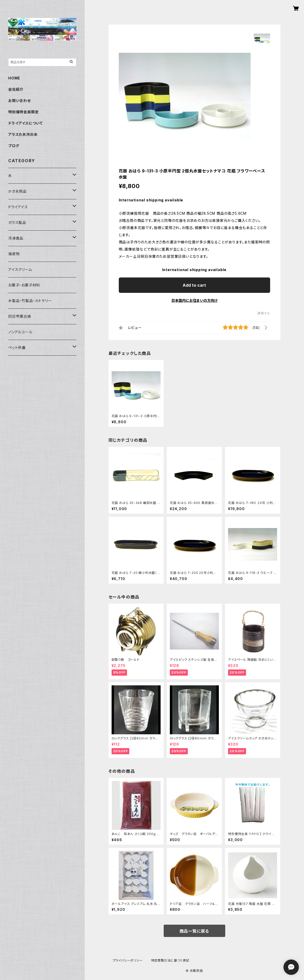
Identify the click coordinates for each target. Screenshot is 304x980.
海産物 (14, 254)
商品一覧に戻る (194, 931)
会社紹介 (16, 89)
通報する (264, 313)
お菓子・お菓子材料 (24, 285)
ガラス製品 (17, 223)
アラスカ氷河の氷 (23, 134)
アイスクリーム (20, 269)
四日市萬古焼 (20, 316)
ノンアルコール (20, 332)
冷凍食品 (16, 238)
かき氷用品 (17, 191)
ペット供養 (17, 348)
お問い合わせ (19, 101)
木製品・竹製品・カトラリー (30, 301)
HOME (14, 78)
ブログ (14, 146)
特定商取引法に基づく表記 (170, 960)
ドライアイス (18, 207)
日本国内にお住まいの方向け (194, 300)
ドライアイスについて (26, 123)
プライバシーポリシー (128, 960)
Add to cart (194, 285)
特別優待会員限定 (23, 112)
